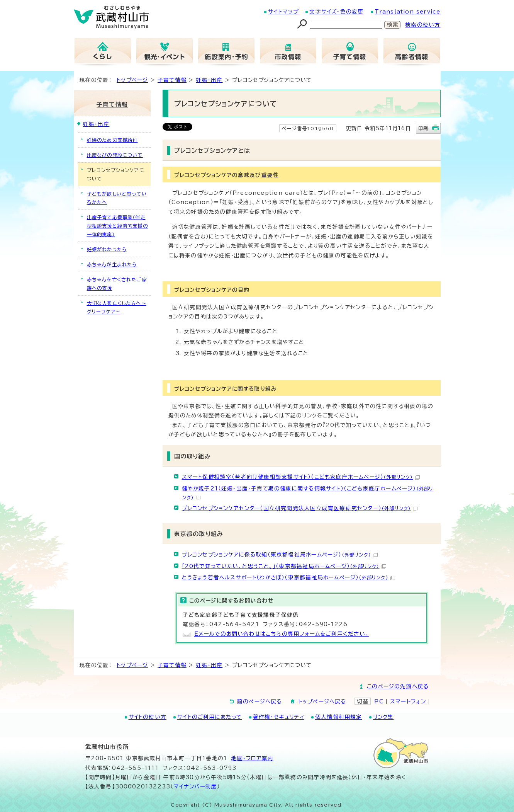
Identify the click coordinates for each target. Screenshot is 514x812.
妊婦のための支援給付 (112, 140)
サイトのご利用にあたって (210, 717)
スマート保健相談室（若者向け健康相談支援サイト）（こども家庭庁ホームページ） (301, 477)
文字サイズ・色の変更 (336, 12)
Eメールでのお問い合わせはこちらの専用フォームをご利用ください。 (282, 634)
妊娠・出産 (210, 80)
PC (379, 701)
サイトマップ (283, 12)
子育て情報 (172, 80)
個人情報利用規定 (339, 717)
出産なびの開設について (115, 155)
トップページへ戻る (322, 701)
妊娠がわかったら (107, 249)
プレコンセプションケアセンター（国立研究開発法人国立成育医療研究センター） (300, 508)
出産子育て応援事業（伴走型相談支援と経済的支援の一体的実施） (117, 226)
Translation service (408, 12)
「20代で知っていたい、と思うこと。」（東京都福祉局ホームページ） (284, 566)
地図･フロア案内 (252, 758)
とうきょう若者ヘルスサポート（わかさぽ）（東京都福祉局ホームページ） (288, 577)
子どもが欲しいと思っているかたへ (117, 198)
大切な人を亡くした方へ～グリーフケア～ (117, 307)
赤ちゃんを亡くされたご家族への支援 (117, 284)
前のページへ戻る (260, 701)
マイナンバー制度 (196, 786)
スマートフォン (408, 701)
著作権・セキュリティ (279, 717)
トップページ (132, 80)
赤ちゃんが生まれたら (112, 264)
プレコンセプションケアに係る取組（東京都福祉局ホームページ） (280, 555)
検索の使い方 (423, 25)
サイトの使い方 (148, 717)
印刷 (423, 128)
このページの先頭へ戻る (398, 686)
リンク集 (383, 717)
